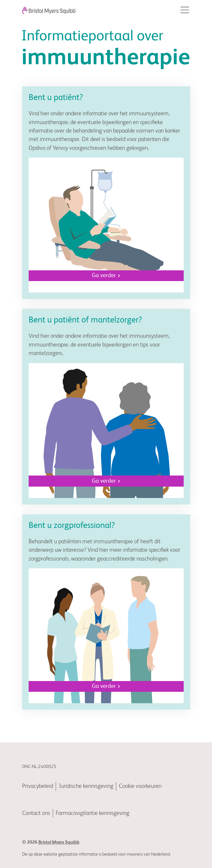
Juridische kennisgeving (86, 786)
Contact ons (36, 813)
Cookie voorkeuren (140, 786)
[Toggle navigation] (185, 10)
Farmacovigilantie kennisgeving (92, 813)
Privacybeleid (38, 786)
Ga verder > (106, 276)
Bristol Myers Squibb (59, 842)
